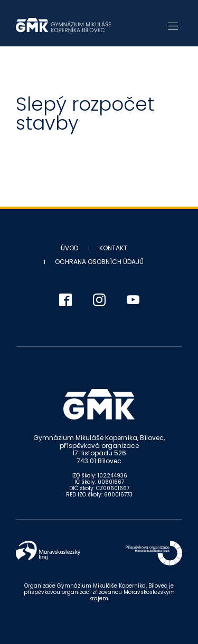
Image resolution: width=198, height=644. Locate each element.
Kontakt (113, 248)
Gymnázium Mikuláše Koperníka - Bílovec (63, 25)
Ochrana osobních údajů (99, 262)
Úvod (69, 248)
